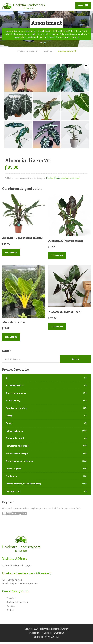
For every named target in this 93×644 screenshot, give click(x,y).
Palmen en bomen (14, 433)
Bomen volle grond (15, 440)
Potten (9, 425)
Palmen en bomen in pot (17, 455)
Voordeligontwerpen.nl (54, 635)
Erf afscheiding (13, 402)
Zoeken (75, 361)
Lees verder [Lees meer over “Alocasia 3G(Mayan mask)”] (57, 257)
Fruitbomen (11, 478)
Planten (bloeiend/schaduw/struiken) (63, 180)
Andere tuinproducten (16, 395)
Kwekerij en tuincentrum (17, 604)
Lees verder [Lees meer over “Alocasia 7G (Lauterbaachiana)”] (11, 254)
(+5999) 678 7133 (51, 639)
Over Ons (11, 608)
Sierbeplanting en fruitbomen (19, 463)
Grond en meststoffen (16, 410)
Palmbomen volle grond (17, 448)
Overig (9, 417)
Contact (10, 612)
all (7, 380)
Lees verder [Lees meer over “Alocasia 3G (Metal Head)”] (57, 328)
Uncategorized (13, 493)
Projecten (11, 600)
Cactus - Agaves (13, 470)
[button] (86, 68)
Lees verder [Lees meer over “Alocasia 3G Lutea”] (11, 339)
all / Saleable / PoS (14, 387)
